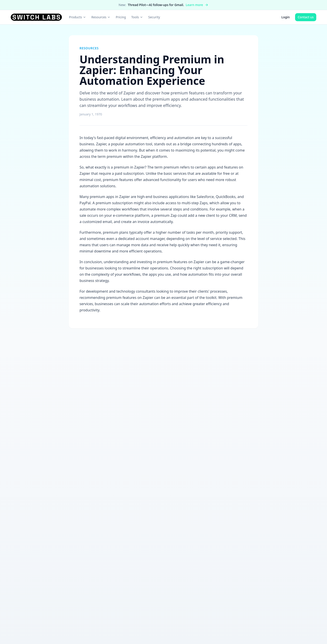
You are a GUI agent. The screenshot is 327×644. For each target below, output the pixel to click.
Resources (101, 17)
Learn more (197, 5)
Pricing (121, 17)
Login (286, 17)
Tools (137, 17)
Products (78, 17)
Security (154, 17)
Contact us (306, 17)
